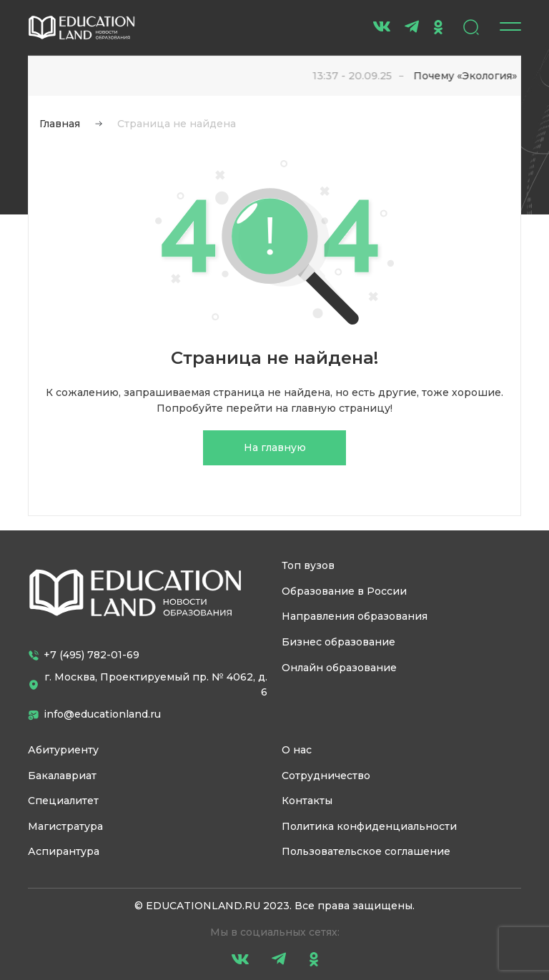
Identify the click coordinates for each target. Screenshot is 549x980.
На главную (275, 447)
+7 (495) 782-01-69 (84, 655)
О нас (297, 750)
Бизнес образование (338, 642)
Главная (60, 124)
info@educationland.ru (94, 714)
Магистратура (65, 826)
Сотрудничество (326, 776)
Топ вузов (308, 565)
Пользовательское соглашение (366, 851)
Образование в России (344, 591)
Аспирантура (64, 851)
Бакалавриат (62, 776)
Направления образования (355, 616)
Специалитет (63, 801)
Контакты (307, 801)
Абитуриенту (63, 750)
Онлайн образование (339, 668)
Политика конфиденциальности (369, 826)
